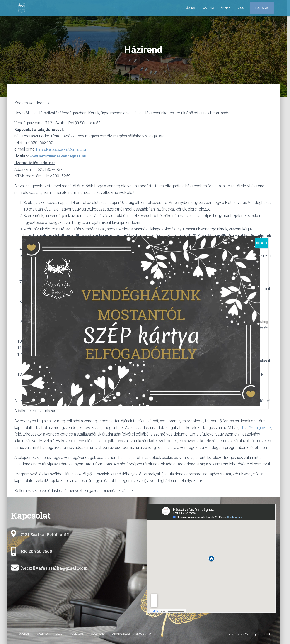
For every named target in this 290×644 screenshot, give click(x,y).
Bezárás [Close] (262, 243)
